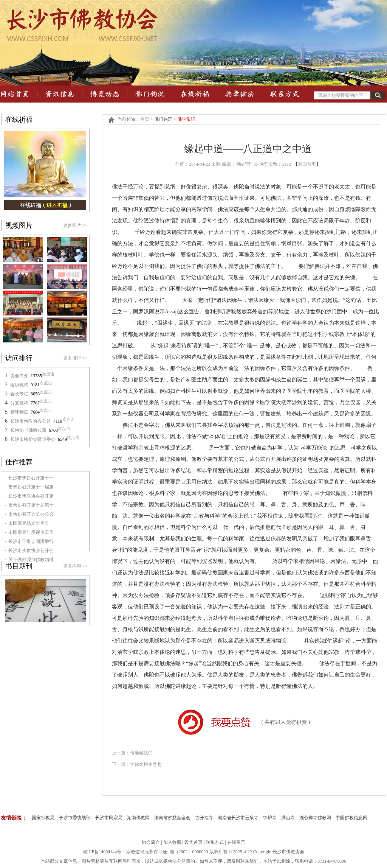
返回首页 (307, 164)
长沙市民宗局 (109, 818)
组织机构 (19, 385)
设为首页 (193, 842)
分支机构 (19, 403)
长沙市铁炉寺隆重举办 (33, 439)
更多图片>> (75, 226)
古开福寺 (204, 818)
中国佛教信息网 (351, 818)
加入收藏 (172, 842)
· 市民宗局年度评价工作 (29, 532)
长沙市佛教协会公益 (31, 421)
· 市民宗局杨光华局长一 (29, 523)
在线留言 (236, 842)
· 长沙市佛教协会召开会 (29, 551)
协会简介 (19, 376)
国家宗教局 (43, 818)
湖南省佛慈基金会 (172, 818)
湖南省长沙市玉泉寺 (238, 818)
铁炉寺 (270, 818)
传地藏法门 (141, 753)
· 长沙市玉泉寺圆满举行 (29, 541)
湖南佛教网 (138, 818)
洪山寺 (288, 818)
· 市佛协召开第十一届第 (29, 487)
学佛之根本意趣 (146, 764)
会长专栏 (19, 394)
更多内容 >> (75, 566)
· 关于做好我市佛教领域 (29, 560)
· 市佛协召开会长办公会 (29, 514)
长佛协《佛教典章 (28, 430)
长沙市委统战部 (75, 818)
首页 (145, 119)
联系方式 (215, 842)
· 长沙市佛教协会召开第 (29, 496)
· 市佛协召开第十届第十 (29, 505)
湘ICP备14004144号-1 (104, 852)
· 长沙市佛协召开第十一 (29, 478)
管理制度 (19, 412)
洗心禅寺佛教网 (315, 818)
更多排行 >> (75, 358)
